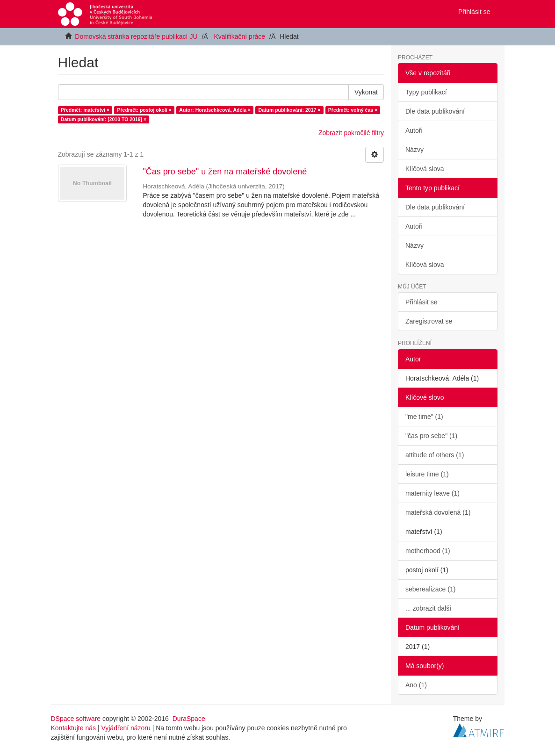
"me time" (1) (424, 417)
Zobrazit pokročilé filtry (351, 133)
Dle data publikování (435, 111)
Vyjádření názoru (126, 728)
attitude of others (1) (435, 455)
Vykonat (366, 92)
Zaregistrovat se (429, 321)
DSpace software (76, 719)
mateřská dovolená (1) (438, 512)
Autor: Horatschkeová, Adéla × (215, 110)
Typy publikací (426, 92)
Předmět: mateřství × (85, 110)
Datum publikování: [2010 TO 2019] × (104, 119)
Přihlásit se (421, 302)
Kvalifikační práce (239, 36)
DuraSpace (189, 719)
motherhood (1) (428, 551)
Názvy (414, 150)
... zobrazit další (428, 608)
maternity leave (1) (432, 493)
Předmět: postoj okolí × (144, 110)
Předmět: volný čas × (353, 110)
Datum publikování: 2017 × (290, 110)
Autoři (414, 130)
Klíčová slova (425, 169)
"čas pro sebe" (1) (431, 436)
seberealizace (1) (430, 589)
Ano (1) (416, 685)
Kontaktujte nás (74, 728)
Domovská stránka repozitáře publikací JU (136, 36)
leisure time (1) (427, 474)
